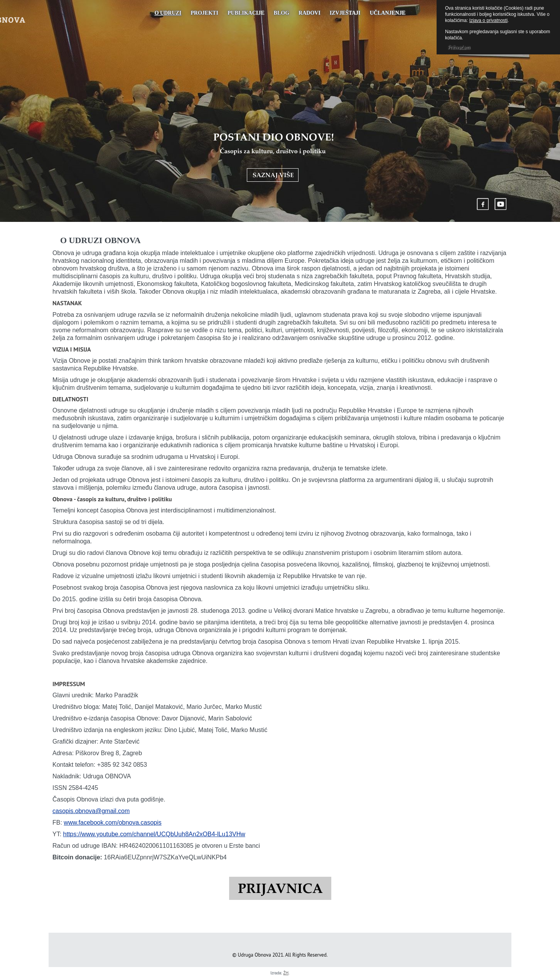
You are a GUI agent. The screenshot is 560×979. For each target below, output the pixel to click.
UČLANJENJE (388, 13)
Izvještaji (345, 13)
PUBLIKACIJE (246, 13)
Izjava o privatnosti (488, 20)
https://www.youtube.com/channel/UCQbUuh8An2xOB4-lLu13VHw (154, 834)
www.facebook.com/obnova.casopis (112, 823)
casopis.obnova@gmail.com (91, 811)
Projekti (204, 13)
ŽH (286, 973)
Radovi (310, 13)
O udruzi (168, 13)
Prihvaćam (459, 47)
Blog (282, 13)
